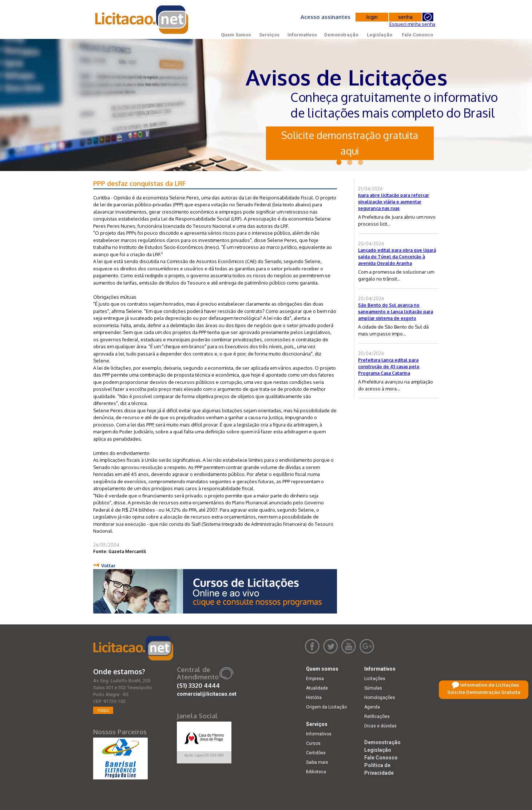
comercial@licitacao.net (207, 694)
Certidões (316, 753)
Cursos (313, 743)
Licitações (375, 679)
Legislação (380, 35)
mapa (103, 710)
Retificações (377, 716)
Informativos (302, 35)
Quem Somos (236, 35)
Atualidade (317, 688)
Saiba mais (317, 762)
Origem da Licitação (326, 707)
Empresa (315, 679)
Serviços (269, 35)
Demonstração (341, 35)
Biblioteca (316, 772)
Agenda (372, 707)
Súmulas (373, 688)
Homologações (380, 698)
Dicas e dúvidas (380, 726)
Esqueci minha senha (412, 24)
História (314, 698)
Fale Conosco (417, 35)
